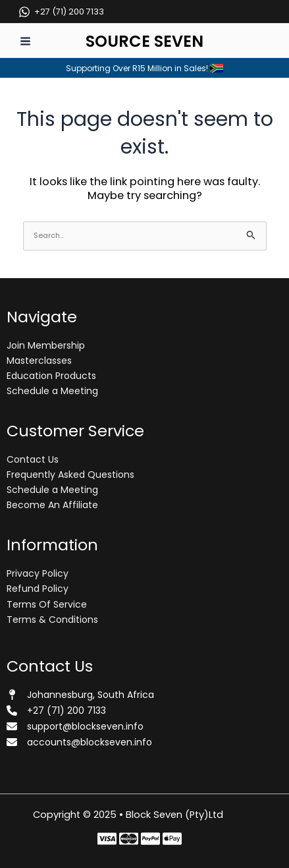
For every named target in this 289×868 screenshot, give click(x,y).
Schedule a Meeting (52, 391)
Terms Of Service (47, 604)
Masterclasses (39, 361)
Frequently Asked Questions (70, 475)
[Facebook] (107, 839)
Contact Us (33, 459)
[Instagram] (150, 839)
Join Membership (46, 345)
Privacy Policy (38, 573)
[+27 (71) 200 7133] (61, 12)
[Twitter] (129, 839)
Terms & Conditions (52, 620)
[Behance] (172, 839)
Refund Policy (38, 589)
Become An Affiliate (52, 505)
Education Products (51, 376)
